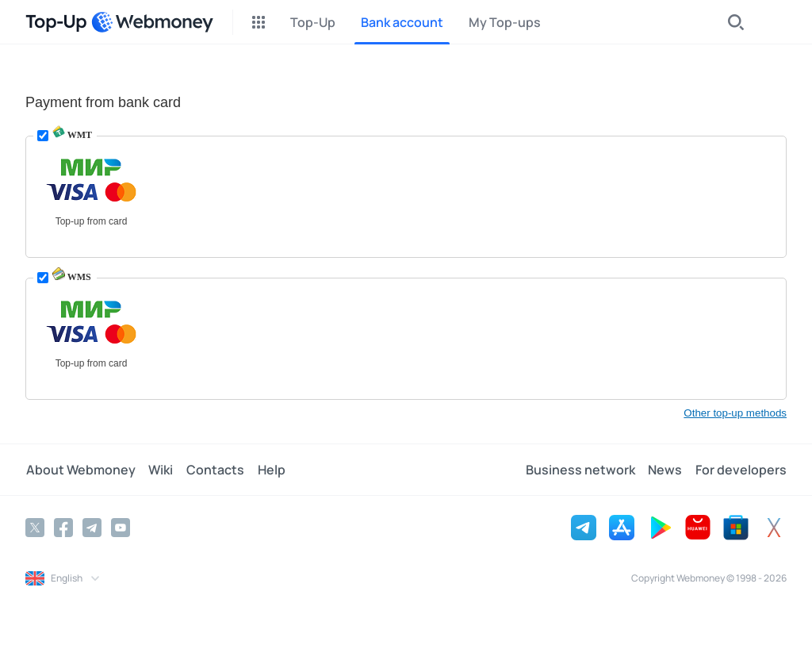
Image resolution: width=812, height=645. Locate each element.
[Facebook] (63, 528)
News (666, 470)
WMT (72, 135)
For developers (741, 470)
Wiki (160, 470)
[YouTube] (121, 528)
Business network (581, 470)
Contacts (214, 470)
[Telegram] (92, 528)
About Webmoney (80, 470)
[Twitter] (35, 528)
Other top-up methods (735, 413)
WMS (72, 277)
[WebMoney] (152, 22)
